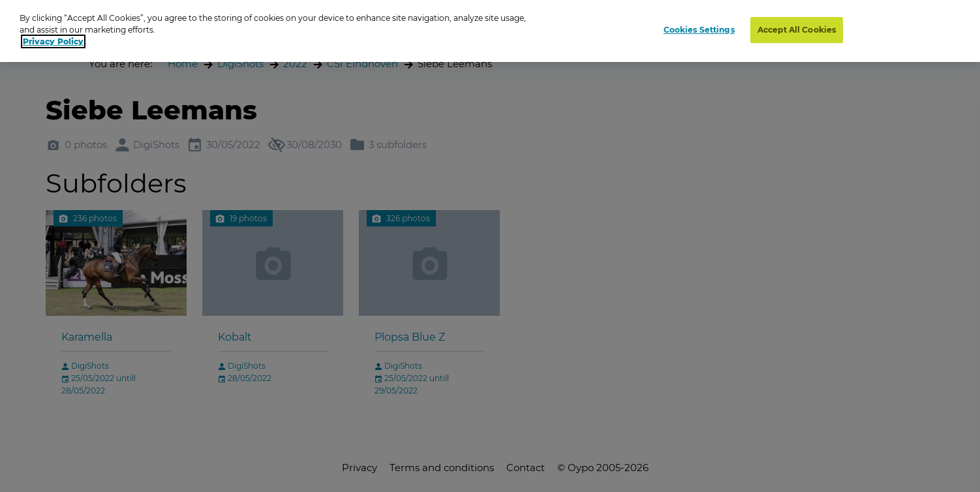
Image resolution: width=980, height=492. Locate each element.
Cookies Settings (699, 30)
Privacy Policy (53, 41)
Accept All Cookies (797, 30)
